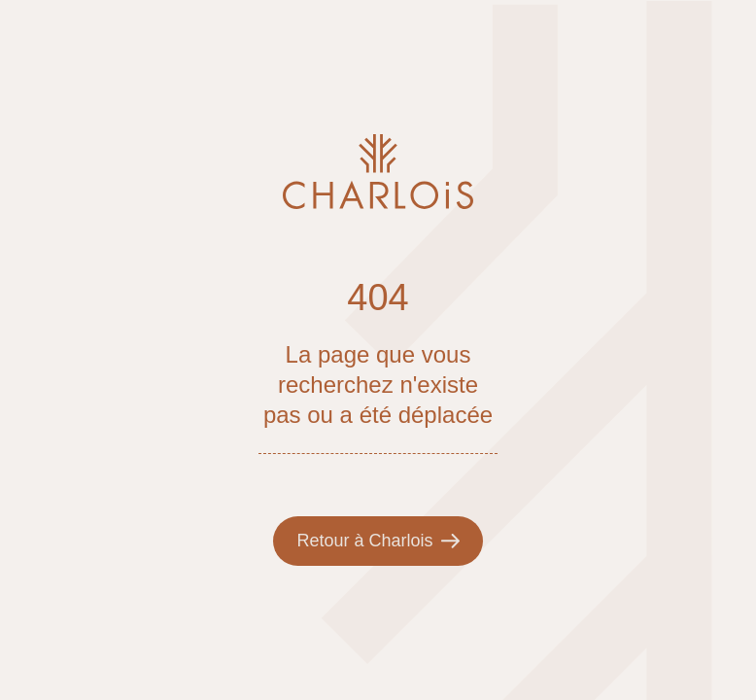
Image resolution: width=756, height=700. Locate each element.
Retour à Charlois (378, 541)
